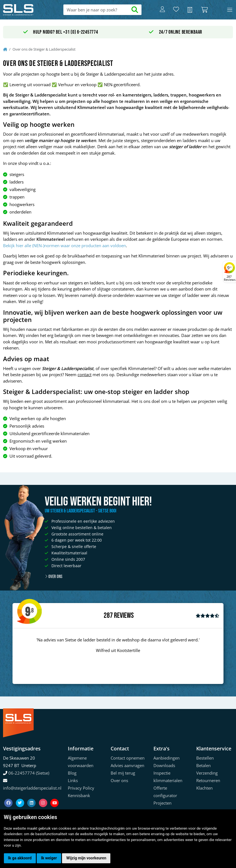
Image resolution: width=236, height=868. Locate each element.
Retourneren (208, 780)
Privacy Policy (81, 788)
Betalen (203, 765)
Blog (72, 773)
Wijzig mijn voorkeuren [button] (86, 858)
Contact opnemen (128, 758)
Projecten (162, 803)
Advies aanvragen (127, 765)
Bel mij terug (123, 773)
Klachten (204, 788)
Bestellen (205, 758)
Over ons (54, 577)
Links (73, 780)
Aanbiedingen (167, 758)
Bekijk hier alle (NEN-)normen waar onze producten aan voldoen (64, 245)
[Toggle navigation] (230, 10)
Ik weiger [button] (49, 858)
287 (108, 616)
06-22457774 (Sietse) (29, 773)
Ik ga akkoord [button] (20, 858)
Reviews (124, 616)
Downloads (164, 765)
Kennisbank (79, 795)
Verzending (207, 773)
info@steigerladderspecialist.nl (32, 788)
